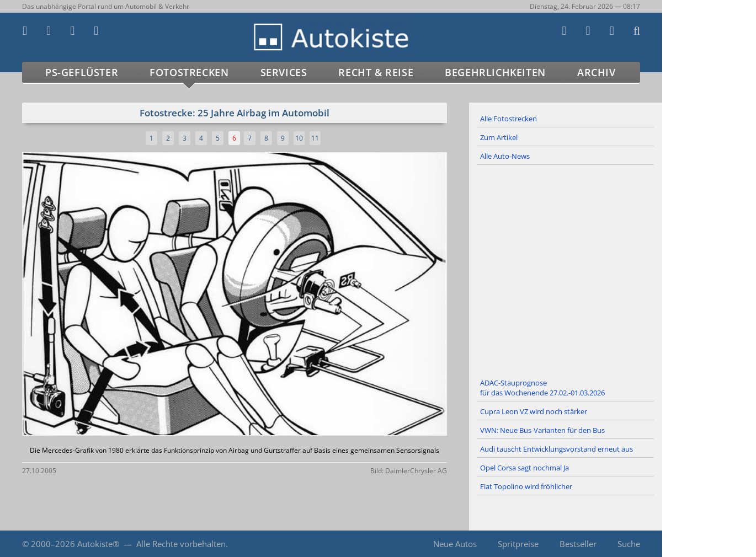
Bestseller (578, 544)
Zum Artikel (499, 137)
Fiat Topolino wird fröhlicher (526, 486)
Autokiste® (98, 544)
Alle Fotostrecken (509, 119)
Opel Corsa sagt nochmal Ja (525, 468)
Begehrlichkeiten (495, 72)
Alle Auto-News (505, 156)
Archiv (597, 72)
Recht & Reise (376, 72)
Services (284, 72)
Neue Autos (455, 544)
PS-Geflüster (82, 72)
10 (299, 138)
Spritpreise (518, 544)
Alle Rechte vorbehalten (181, 544)
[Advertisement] (566, 270)
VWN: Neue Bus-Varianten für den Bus (542, 430)
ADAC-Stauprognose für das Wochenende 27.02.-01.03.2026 (542, 388)
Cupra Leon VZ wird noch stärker (534, 411)
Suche (629, 544)
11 (315, 138)
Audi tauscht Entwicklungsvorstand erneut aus (557, 449)
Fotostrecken (189, 72)
